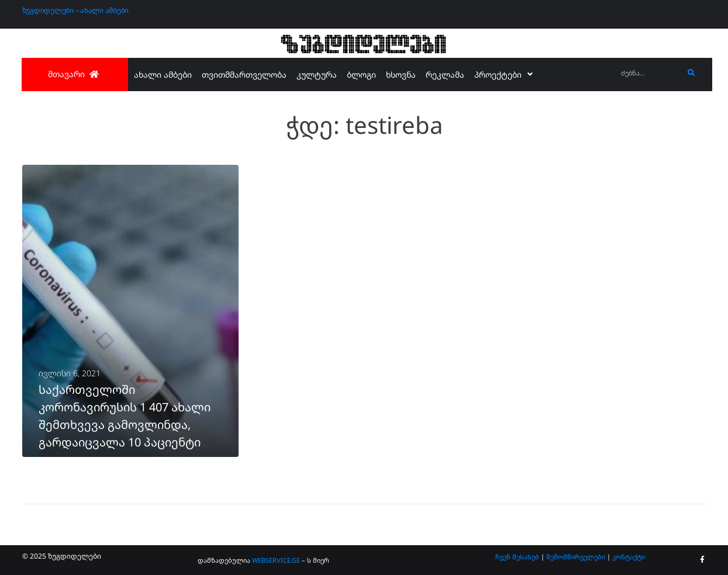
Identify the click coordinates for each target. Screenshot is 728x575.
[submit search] (691, 73)
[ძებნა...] (649, 73)
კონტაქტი (629, 557)
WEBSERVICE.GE (277, 560)
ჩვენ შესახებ (517, 557)
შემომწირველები (576, 557)
